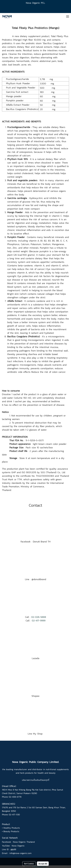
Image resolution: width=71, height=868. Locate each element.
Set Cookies (29, 864)
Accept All (43, 864)
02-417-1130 (14, 815)
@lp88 (13, 849)
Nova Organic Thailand (24, 842)
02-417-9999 (39, 621)
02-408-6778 (15, 797)
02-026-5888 (39, 617)
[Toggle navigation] (68, 17)
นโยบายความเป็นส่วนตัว (32, 780)
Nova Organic (18, 846)
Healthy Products (12, 828)
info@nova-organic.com (20, 853)
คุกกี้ (47, 780)
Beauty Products (11, 831)
